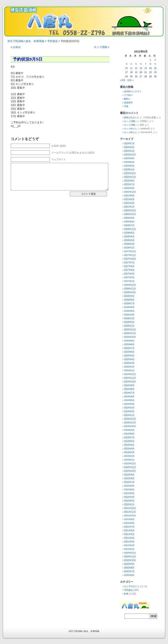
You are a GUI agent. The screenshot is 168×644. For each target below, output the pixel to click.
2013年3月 (129, 452)
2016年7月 (129, 304)
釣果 (126, 594)
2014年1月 (129, 415)
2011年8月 (129, 523)
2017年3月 (129, 277)
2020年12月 (130, 210)
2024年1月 (129, 151)
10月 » (130, 80)
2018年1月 (129, 248)
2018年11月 (130, 229)
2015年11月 (130, 333)
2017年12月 (130, 251)
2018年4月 (129, 240)
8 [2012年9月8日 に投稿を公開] (150, 64)
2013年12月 (130, 419)
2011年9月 (129, 519)
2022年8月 (129, 181)
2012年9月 (129, 475)
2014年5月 (129, 400)
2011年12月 (130, 508)
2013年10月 (130, 426)
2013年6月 (129, 441)
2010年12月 (130, 553)
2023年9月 (129, 158)
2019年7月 (129, 225)
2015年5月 (129, 356)
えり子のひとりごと (134, 586)
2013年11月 (130, 423)
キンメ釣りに (131, 129)
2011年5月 (129, 534)
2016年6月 (129, 307)
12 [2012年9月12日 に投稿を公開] (136, 68)
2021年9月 (129, 196)
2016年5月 (129, 311)
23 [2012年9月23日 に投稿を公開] (155, 72)
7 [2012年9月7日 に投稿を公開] (146, 64)
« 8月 (123, 80)
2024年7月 (129, 143)
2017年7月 (129, 263)
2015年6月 (129, 352)
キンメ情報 (100, 47)
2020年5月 (129, 218)
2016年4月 (129, 315)
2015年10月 (130, 337)
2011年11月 (130, 512)
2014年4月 (129, 404)
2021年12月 (130, 192)
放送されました (132, 117)
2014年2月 (129, 411)
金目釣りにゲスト (133, 91)
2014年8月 (129, 389)
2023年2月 (129, 166)
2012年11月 (130, 467)
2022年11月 (130, 177)
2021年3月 (129, 203)
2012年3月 (129, 497)
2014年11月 (130, 378)
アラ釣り (128, 95)
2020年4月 (129, 222)
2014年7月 (129, 393)
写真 (126, 106)
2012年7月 (129, 482)
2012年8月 (129, 478)
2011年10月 (130, 516)
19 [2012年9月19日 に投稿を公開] (136, 72)
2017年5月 (129, 270)
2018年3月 (129, 244)
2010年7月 (129, 571)
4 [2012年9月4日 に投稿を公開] (131, 64)
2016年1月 (129, 326)
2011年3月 (129, 542)
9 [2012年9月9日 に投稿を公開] (155, 64)
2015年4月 (129, 359)
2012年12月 (130, 464)
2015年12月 (130, 330)
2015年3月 (129, 363)
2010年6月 (129, 575)
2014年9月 (129, 385)
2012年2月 (129, 501)
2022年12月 (130, 173)
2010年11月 (130, 557)
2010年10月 (130, 560)
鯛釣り (127, 99)
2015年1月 (129, 370)
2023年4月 (129, 162)
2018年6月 (129, 233)
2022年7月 (129, 184)
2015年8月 (129, 344)
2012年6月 (129, 486)
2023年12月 (130, 155)
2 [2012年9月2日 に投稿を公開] (155, 60)
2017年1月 (129, 281)
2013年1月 (129, 460)
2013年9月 (129, 430)
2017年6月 (129, 266)
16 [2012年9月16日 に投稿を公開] (155, 68)
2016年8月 (129, 300)
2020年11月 (130, 214)
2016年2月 (129, 322)
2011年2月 (129, 545)
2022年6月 (129, 188)
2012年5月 (129, 490)
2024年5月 (129, 147)
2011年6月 (129, 531)
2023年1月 (129, 170)
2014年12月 (130, 374)
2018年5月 (129, 237)
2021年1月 (129, 207)
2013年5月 (129, 445)
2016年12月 (130, 285)
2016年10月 (130, 292)
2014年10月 (130, 382)
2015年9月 (129, 341)
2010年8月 (129, 568)
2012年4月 (129, 493)
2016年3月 (129, 318)
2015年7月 (129, 348)
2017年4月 (129, 274)
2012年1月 (129, 504)
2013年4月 (129, 449)
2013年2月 (129, 456)
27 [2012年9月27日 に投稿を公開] (141, 77)
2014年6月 (129, 397)
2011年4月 (129, 538)
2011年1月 (129, 549)
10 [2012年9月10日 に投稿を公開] (127, 68)
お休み (17, 47)
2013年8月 (129, 434)
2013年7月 (129, 437)
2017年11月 (130, 255)
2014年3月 (129, 408)
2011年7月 (129, 527)
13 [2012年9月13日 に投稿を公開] (141, 68)
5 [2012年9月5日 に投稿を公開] (136, 64)
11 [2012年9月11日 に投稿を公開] (131, 68)
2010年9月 (129, 564)
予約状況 (128, 590)
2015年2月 (129, 367)
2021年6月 (129, 199)
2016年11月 (130, 289)
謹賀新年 (128, 103)
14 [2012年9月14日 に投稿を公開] (146, 68)
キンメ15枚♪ (130, 121)
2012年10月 (130, 471)
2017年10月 (130, 259)
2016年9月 (129, 296)
